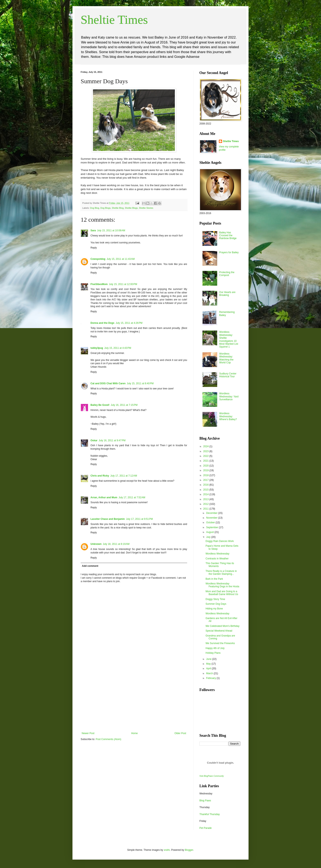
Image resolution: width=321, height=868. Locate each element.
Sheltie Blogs (131, 208)
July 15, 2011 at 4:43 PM (118, 348)
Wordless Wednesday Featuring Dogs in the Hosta (222, 585)
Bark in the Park (214, 579)
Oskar (94, 440)
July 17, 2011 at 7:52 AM (132, 497)
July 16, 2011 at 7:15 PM (124, 405)
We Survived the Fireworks (220, 643)
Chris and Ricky (100, 476)
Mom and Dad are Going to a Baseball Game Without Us (222, 593)
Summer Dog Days (216, 604)
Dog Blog (95, 208)
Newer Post (88, 733)
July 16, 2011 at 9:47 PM (112, 440)
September (212, 527)
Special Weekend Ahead (219, 631)
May (209, 664)
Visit (212, 776)
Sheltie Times (114, 20)
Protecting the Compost (227, 274)
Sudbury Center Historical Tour (228, 375)
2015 (206, 490)
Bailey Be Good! (100, 405)
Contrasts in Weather (217, 559)
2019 (206, 470)
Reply (94, 248)
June (209, 659)
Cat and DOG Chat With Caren (108, 383)
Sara (93, 230)
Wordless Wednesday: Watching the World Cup (226, 358)
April (209, 668)
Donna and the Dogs (102, 323)
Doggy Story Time (215, 599)
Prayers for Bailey (229, 252)
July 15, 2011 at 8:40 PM (140, 383)
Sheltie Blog (118, 208)
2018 (206, 475)
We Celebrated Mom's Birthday (222, 626)
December (212, 513)
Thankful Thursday (210, 814)
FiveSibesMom (99, 284)
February (211, 678)
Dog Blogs (105, 208)
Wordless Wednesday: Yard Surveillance (229, 396)
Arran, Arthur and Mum (104, 497)
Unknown (96, 544)
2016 (206, 485)
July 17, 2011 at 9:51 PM (139, 519)
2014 (206, 494)
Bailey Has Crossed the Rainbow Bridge (228, 236)
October (211, 522)
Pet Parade (206, 828)
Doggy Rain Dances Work (220, 541)
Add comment (90, 566)
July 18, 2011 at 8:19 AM (116, 544)
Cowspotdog (98, 259)
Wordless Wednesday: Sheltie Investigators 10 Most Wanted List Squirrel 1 (229, 339)
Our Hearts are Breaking (227, 294)
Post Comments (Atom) (108, 739)
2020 (206, 466)
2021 (206, 461)
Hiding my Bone (214, 609)
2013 (206, 499)
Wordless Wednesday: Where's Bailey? (228, 416)
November (212, 518)
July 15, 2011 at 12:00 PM (123, 284)
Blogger (189, 850)
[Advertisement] (134, 701)
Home (135, 733)
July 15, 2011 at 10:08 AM (111, 230)
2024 (206, 446)
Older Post (180, 733)
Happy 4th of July (215, 648)
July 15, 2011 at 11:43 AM (121, 259)
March (210, 673)
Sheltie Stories (146, 208)
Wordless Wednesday (217, 554)
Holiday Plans (213, 653)
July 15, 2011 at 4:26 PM (129, 323)
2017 (206, 480)
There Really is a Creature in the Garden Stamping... (221, 573)
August (210, 532)
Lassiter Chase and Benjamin (108, 519)
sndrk (167, 850)
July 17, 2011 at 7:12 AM (124, 476)
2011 (206, 509)
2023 (206, 451)
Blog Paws (205, 801)
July (209, 537)
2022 (206, 456)
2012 (206, 504)
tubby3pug (97, 348)
